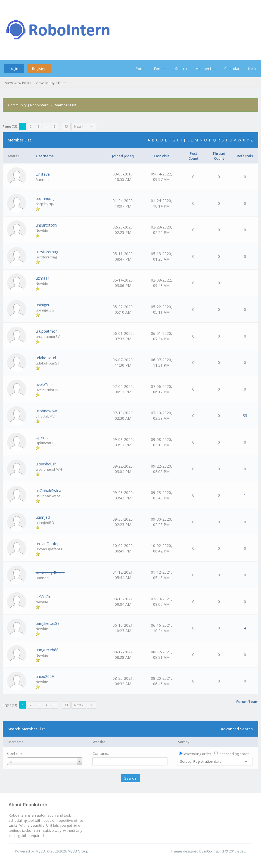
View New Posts (18, 83)
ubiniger (43, 305)
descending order (234, 754)
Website (99, 742)
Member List (206, 69)
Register (39, 69)
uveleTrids (45, 384)
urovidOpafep (48, 544)
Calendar (232, 69)
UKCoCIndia (46, 597)
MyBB (40, 851)
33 (245, 416)
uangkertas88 (48, 623)
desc (129, 156)
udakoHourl (46, 358)
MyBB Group (78, 851)
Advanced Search (237, 729)
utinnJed (43, 517)
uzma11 (43, 278)
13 (66, 126)
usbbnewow (46, 411)
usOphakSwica (48, 491)
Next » (79, 126)
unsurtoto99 (46, 225)
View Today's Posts (52, 83)
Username (15, 742)
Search (181, 69)
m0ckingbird (214, 851)
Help (252, 69)
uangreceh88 (47, 650)
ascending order (198, 754)
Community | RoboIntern (28, 105)
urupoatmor (46, 331)
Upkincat (43, 438)
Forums (160, 69)
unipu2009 (45, 676)
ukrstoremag (47, 252)
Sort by (184, 742)
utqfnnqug (45, 198)
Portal (141, 69)
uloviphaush (46, 464)
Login (14, 69)
